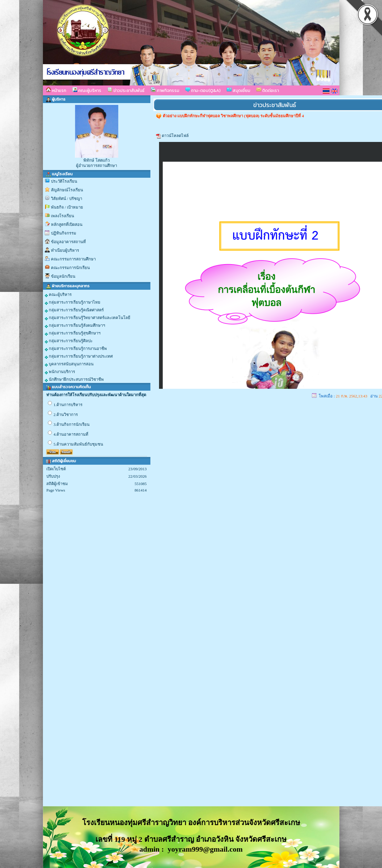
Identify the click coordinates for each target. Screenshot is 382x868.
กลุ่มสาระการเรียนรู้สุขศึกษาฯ (73, 333)
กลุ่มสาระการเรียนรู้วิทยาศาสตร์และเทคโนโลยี (88, 318)
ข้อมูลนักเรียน (63, 276)
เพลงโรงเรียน (63, 216)
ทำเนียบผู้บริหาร (65, 250)
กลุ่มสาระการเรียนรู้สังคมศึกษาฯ (75, 326)
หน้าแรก (56, 90)
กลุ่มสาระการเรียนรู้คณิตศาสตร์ (74, 310)
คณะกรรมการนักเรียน (70, 268)
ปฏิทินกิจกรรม (64, 233)
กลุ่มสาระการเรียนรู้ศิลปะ (69, 341)
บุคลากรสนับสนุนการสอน (69, 364)
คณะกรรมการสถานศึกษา (73, 259)
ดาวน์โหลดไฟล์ (175, 136)
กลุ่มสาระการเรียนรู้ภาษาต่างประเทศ (79, 356)
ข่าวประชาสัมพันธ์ (126, 90)
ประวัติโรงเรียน (64, 181)
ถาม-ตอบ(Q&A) (203, 90)
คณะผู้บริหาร (87, 90)
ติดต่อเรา (268, 90)
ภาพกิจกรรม (165, 90)
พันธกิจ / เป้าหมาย (67, 207)
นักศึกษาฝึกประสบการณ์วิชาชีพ (74, 380)
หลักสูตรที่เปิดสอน (67, 224)
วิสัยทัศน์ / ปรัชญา (67, 199)
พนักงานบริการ (60, 372)
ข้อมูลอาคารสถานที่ (68, 242)
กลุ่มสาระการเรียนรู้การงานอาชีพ (76, 349)
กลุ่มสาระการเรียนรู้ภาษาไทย (73, 302)
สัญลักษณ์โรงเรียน (67, 190)
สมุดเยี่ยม (238, 90)
